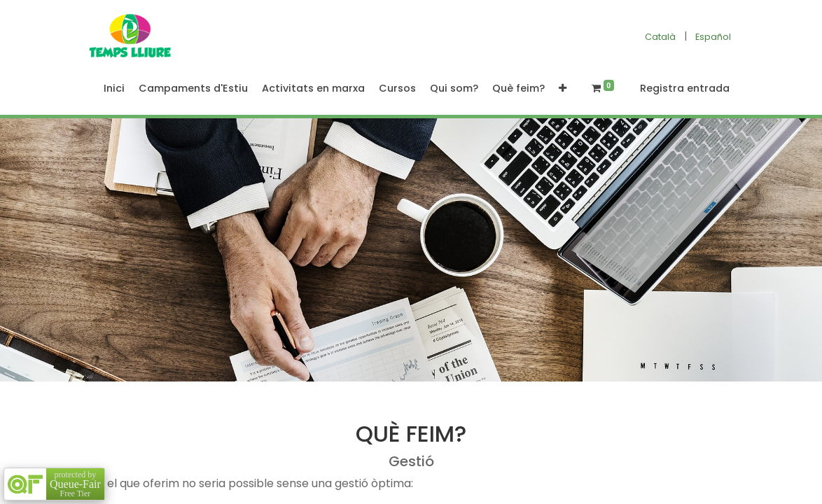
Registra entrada (685, 88)
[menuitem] (114, 89)
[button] (563, 89)
